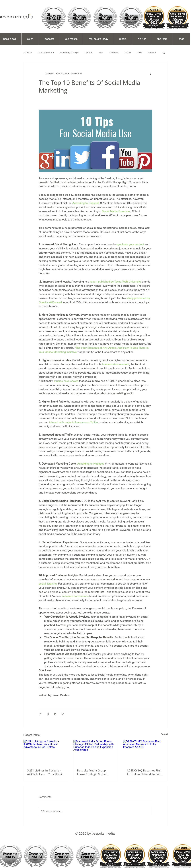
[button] (164, 53)
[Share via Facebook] (40, 714)
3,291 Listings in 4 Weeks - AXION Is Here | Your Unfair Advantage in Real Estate (45, 772)
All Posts (27, 53)
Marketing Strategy (69, 53)
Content (89, 53)
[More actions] (150, 74)
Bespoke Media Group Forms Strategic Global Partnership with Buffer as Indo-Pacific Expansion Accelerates (94, 772)
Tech (101, 53)
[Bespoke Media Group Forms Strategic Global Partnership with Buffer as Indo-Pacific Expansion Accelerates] (96, 752)
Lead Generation (46, 53)
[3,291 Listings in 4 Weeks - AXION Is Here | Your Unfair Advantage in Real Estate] (46, 752)
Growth (152, 53)
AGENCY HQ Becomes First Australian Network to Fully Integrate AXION (144, 772)
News (140, 53)
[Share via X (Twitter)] (48, 714)
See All (164, 734)
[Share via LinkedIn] (55, 714)
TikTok (128, 53)
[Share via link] (63, 714)
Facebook (114, 53)
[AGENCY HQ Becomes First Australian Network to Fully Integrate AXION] (145, 752)
